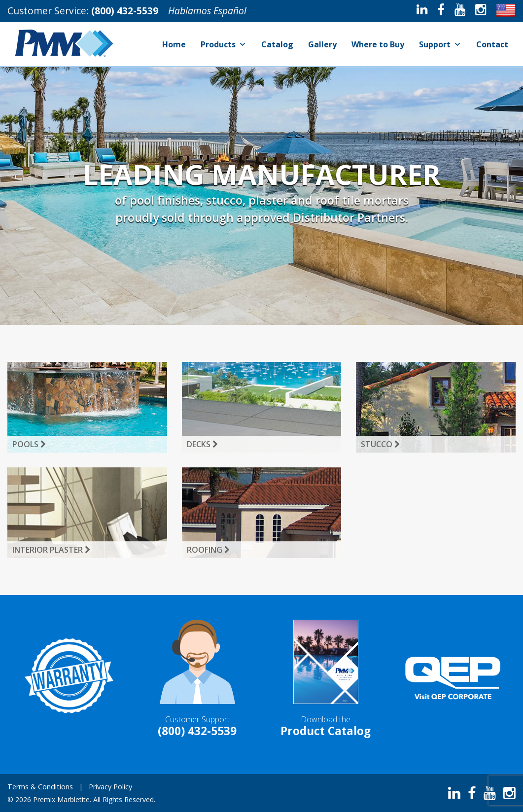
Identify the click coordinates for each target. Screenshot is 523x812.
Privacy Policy (110, 787)
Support (440, 44)
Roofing (208, 550)
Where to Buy (378, 44)
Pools (29, 444)
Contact (492, 44)
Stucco (380, 444)
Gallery (322, 44)
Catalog (277, 44)
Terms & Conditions (40, 787)
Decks (202, 444)
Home (174, 44)
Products (224, 44)
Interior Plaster (51, 550)
